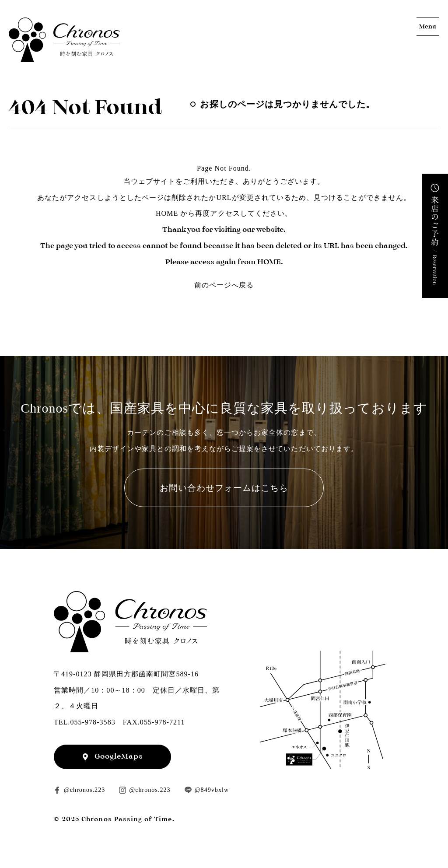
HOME (167, 213)
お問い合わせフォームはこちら (224, 488)
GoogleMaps (119, 756)
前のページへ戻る (224, 285)
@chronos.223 (84, 790)
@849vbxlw (212, 790)
